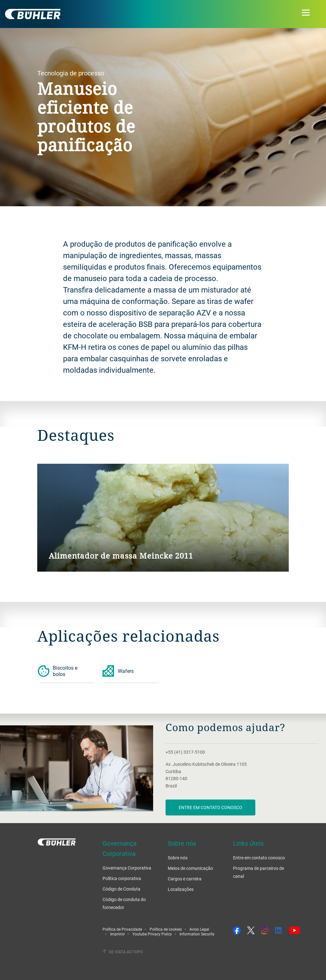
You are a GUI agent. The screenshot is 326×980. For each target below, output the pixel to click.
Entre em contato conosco (210, 807)
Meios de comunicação (190, 868)
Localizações (181, 889)
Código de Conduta (121, 889)
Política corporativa (122, 878)
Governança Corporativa (127, 868)
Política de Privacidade (122, 929)
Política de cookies (166, 929)
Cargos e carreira (185, 879)
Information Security (197, 934)
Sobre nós (178, 858)
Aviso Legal (199, 929)
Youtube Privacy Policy (152, 934)
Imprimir (117, 934)
